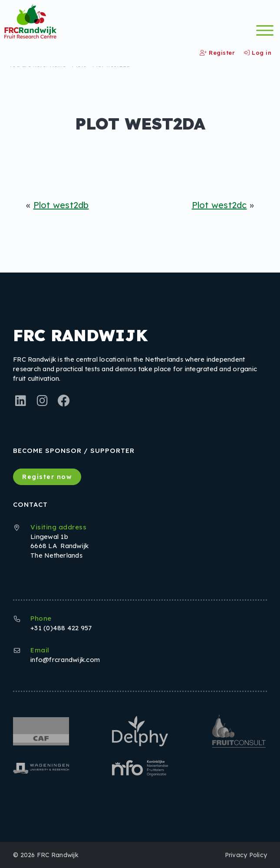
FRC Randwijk (58, 855)
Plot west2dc (219, 205)
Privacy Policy (246, 855)
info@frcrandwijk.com (65, 660)
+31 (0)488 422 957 (61, 628)
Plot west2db (61, 205)
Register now (47, 477)
